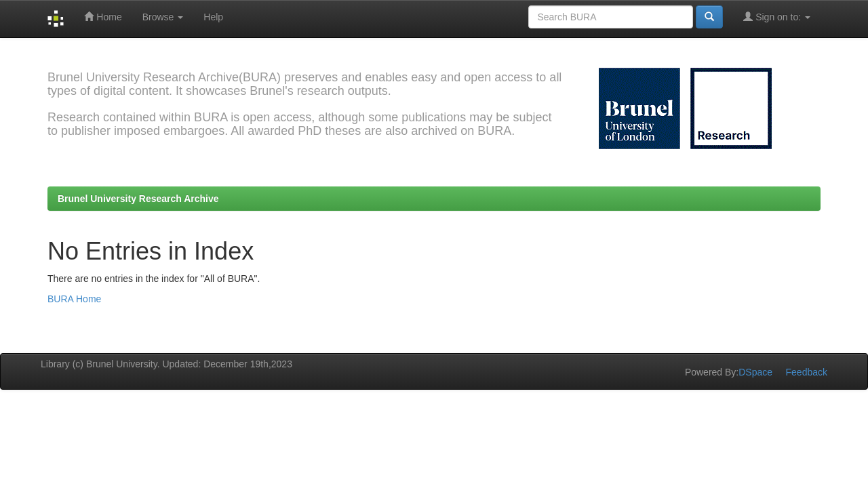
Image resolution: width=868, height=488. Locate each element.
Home (103, 17)
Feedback (807, 372)
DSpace (755, 372)
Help (213, 17)
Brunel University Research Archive (138, 199)
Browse (163, 17)
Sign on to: (777, 17)
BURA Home (74, 299)
